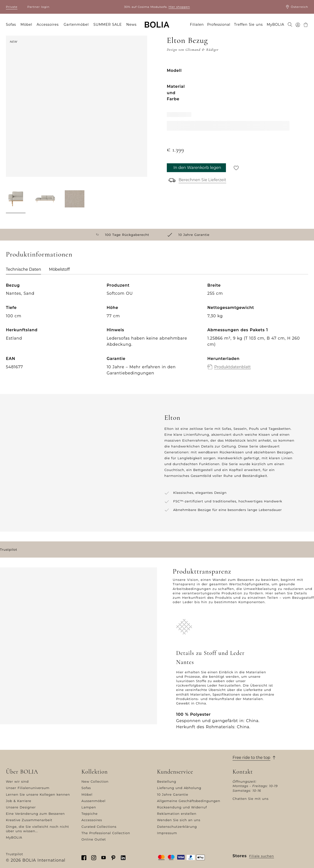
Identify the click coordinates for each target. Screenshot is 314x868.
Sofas (86, 788)
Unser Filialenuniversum (28, 788)
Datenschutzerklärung (177, 827)
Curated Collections (99, 827)
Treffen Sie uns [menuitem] (248, 25)
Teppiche (90, 814)
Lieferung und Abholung (179, 788)
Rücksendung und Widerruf (182, 807)
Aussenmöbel (93, 801)
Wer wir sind (17, 781)
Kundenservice (175, 772)
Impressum (167, 833)
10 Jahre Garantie (173, 794)
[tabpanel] (157, 333)
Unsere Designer (21, 807)
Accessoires (92, 820)
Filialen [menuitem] (197, 25)
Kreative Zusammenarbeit (29, 820)
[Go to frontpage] (157, 25)
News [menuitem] (131, 25)
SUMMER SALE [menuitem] (108, 25)
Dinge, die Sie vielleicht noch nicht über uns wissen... (37, 829)
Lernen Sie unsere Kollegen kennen (38, 794)
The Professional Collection (106, 833)
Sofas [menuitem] (11, 25)
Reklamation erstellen (177, 814)
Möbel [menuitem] (26, 25)
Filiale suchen (262, 856)
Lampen (89, 807)
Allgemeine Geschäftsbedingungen (189, 801)
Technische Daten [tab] (23, 269)
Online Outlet (94, 839)
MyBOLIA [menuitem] (275, 25)
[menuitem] (290, 25)
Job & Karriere (19, 801)
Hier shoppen (179, 7)
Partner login (38, 7)
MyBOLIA (14, 837)
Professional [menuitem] (219, 25)
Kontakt (243, 772)
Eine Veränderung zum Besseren (35, 814)
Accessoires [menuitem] (48, 25)
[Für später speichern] (236, 168)
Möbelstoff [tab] (59, 269)
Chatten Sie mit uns (251, 799)
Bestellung (167, 781)
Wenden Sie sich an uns (179, 820)
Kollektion (95, 772)
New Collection (95, 781)
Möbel (87, 794)
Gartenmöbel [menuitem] (76, 25)
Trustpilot (9, 549)
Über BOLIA (22, 772)
